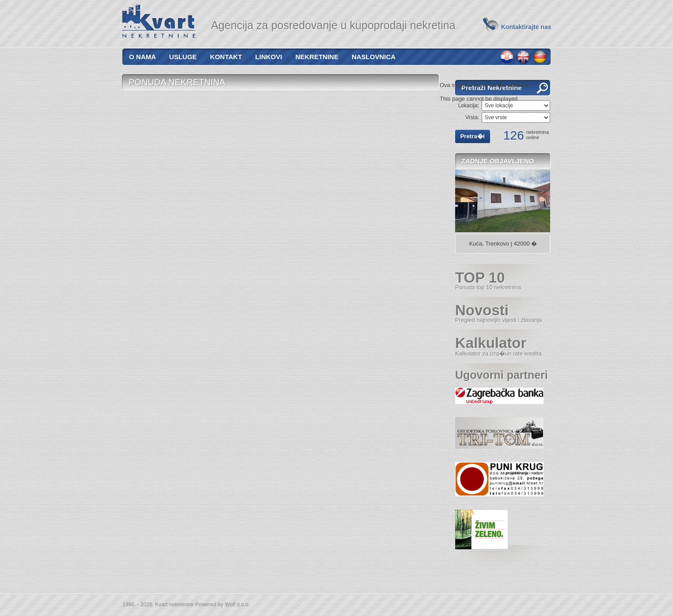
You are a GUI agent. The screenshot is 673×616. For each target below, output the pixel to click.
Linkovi (269, 57)
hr (507, 57)
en (523, 57)
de (540, 57)
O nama (143, 57)
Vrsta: (472, 117)
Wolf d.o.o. (237, 605)
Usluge (183, 57)
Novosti (499, 313)
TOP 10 (488, 280)
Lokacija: (469, 106)
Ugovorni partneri (502, 375)
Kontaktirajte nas (526, 27)
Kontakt (226, 57)
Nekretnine (317, 57)
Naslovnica (374, 57)
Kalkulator (498, 346)
